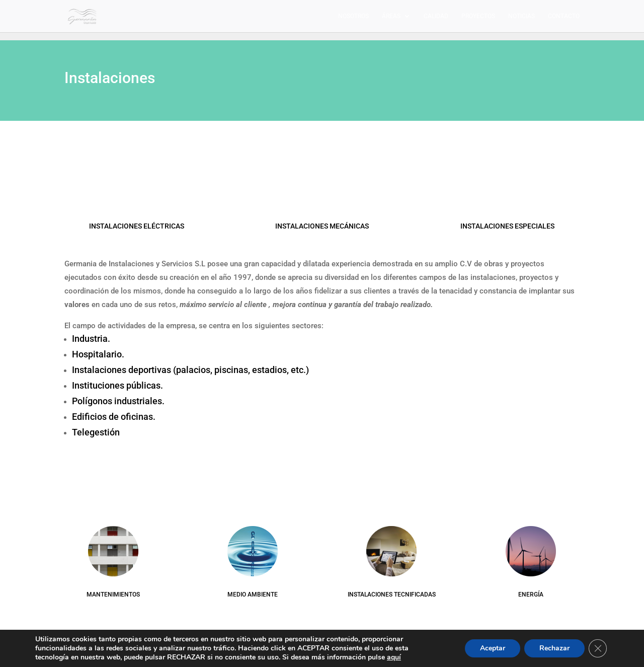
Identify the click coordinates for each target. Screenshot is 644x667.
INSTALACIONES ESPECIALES (507, 226)
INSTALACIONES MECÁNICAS (322, 226)
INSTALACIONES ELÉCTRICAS (137, 226)
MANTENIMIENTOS (113, 595)
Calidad (436, 16)
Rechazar (554, 648)
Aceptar (493, 648)
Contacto (564, 16)
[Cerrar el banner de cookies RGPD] (598, 648)
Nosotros (353, 16)
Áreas (391, 16)
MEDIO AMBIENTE (253, 595)
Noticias (521, 16)
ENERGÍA (531, 595)
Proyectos (478, 16)
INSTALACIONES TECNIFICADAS (392, 595)
